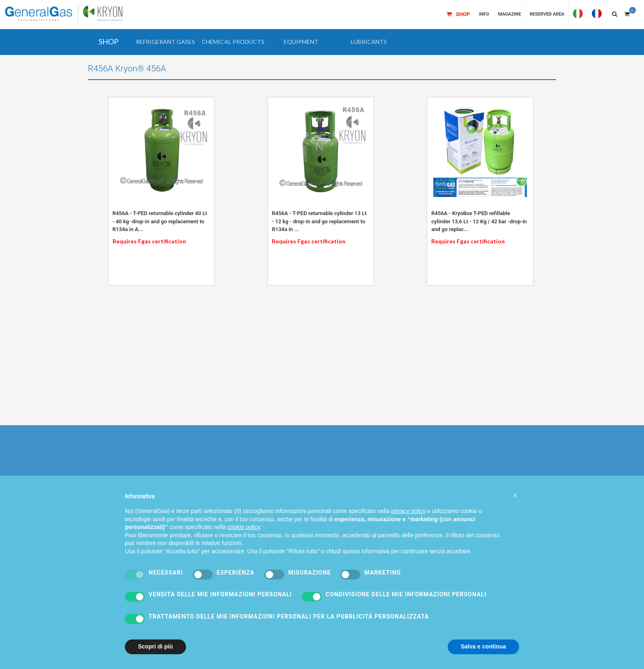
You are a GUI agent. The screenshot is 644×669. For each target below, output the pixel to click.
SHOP (108, 41)
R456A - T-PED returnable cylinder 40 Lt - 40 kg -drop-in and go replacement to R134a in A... (160, 221)
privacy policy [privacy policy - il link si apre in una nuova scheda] (408, 526)
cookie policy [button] (244, 543)
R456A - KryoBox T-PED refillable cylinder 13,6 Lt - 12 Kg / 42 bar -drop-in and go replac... (479, 221)
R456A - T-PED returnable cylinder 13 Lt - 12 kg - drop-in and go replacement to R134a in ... (319, 221)
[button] (165, 42)
